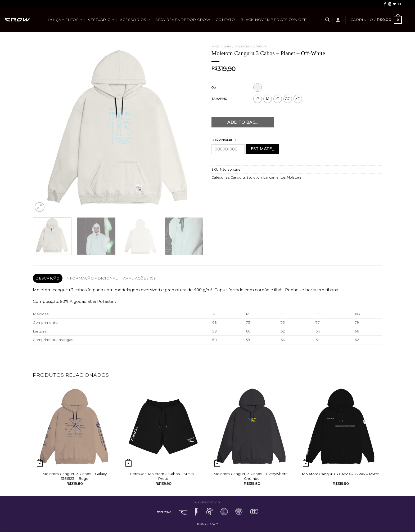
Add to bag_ (242, 122)
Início (216, 46)
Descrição (48, 278)
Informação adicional (91, 278)
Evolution (254, 177)
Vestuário (101, 20)
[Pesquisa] (327, 20)
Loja (227, 46)
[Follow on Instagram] (390, 4)
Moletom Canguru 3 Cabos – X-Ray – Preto (340, 474)
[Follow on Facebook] (385, 4)
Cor (214, 87)
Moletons (242, 46)
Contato (225, 20)
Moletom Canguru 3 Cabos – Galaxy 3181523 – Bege (75, 476)
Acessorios (135, 20)
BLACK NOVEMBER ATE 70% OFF (273, 20)
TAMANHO (219, 99)
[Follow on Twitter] (394, 4)
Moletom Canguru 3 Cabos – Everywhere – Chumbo (252, 476)
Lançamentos (65, 20)
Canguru (260, 46)
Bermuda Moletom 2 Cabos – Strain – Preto (163, 476)
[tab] (48, 278)
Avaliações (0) (139, 278)
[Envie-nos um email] (399, 4)
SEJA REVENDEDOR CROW (183, 20)
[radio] (258, 87)
